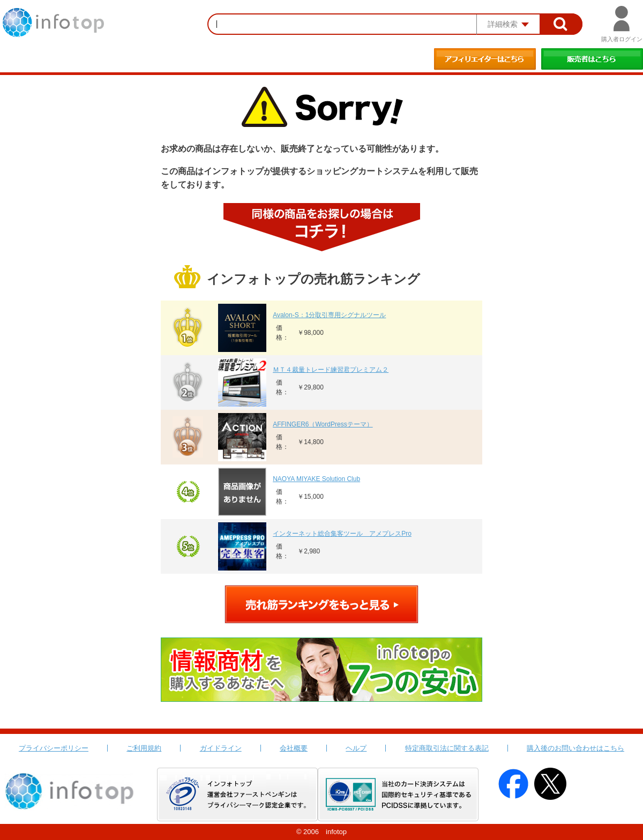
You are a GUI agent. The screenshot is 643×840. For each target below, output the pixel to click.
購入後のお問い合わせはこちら (575, 748)
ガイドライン (221, 748)
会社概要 (294, 748)
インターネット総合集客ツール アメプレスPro (342, 534)
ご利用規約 (144, 748)
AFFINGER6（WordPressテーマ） (323, 424)
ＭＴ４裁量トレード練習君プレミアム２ (331, 370)
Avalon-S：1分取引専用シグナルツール (329, 315)
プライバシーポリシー (54, 748)
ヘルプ (356, 748)
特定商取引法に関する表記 (447, 748)
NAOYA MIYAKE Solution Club (316, 479)
